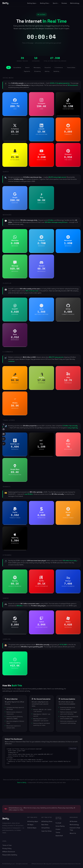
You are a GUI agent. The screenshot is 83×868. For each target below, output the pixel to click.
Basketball (59, 836)
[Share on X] (4, 424)
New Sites (45, 825)
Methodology (75, 3)
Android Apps (32, 828)
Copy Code (73, 748)
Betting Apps (32, 3)
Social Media (17, 68)
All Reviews (73, 821)
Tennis (58, 832)
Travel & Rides (71, 68)
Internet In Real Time (75, 829)
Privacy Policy (7, 848)
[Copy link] (4, 444)
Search (27, 68)
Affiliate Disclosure (9, 852)
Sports (55, 3)
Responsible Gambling (10, 855)
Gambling (56, 71)
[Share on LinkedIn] (4, 434)
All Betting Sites (47, 821)
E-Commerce (59, 68)
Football (58, 823)
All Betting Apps (33, 821)
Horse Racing (60, 826)
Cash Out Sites (47, 831)
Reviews (64, 3)
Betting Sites (44, 3)
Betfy (6, 3)
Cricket (58, 829)
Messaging (37, 68)
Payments (27, 71)
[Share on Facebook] (4, 429)
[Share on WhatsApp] (4, 439)
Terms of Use (7, 845)
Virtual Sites (46, 828)
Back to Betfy (22, 783)
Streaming (37, 71)
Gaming (47, 71)
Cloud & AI (48, 68)
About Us (73, 833)
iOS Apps (30, 825)
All (9, 68)
